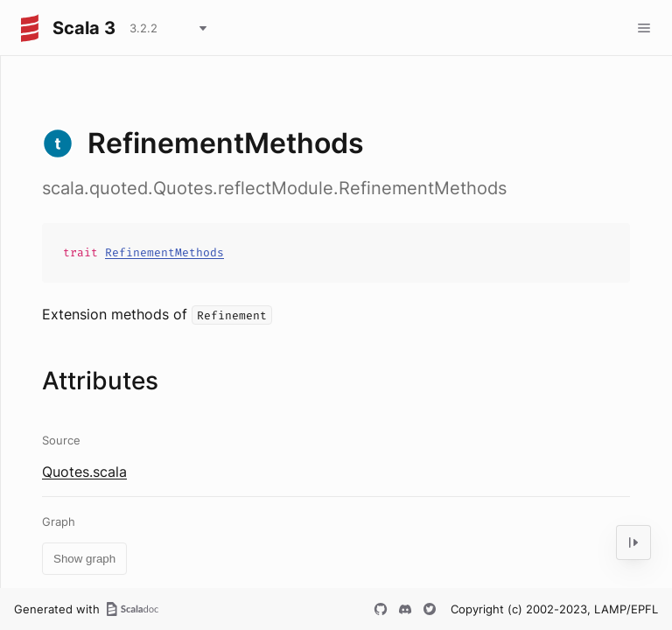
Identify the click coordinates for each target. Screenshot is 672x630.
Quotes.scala (84, 472)
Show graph (84, 559)
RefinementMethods (164, 252)
